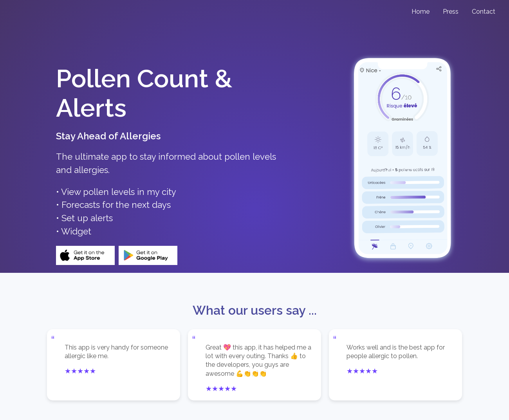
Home (421, 12)
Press (451, 12)
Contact (484, 12)
